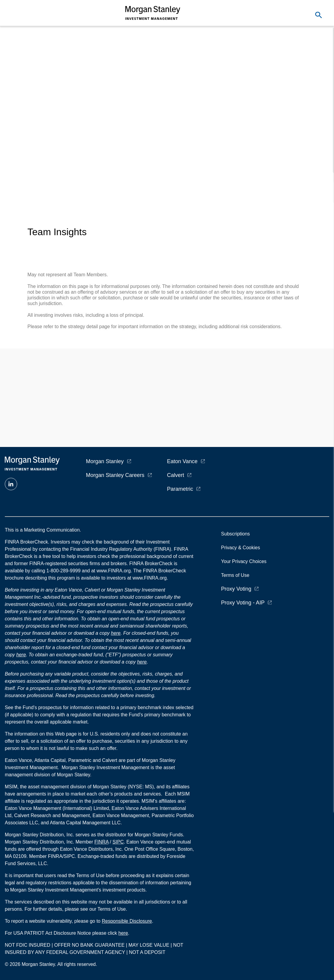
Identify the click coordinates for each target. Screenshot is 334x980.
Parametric (180, 489)
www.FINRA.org (150, 578)
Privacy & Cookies (240, 548)
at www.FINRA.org (111, 571)
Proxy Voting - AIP (243, 603)
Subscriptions (235, 534)
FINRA (101, 842)
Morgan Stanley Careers (115, 475)
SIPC (118, 842)
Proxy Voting (236, 589)
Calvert (176, 475)
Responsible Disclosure (127, 921)
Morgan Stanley (105, 461)
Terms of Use (235, 575)
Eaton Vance (182, 461)
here (116, 633)
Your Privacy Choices (245, 561)
